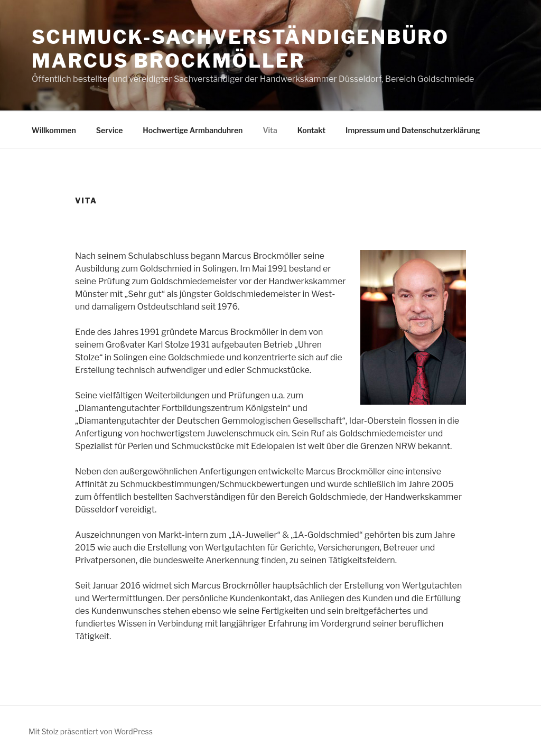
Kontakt (311, 130)
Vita (270, 130)
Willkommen (54, 130)
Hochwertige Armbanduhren (193, 130)
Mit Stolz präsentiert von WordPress (91, 731)
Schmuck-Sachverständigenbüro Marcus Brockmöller (240, 49)
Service (110, 130)
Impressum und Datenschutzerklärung (413, 130)
